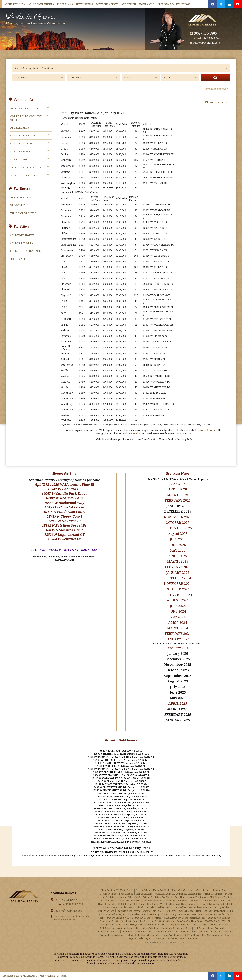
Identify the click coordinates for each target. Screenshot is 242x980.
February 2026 (178, 648)
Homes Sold (147, 4)
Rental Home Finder (190, 938)
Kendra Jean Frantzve (182, 890)
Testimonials (128, 931)
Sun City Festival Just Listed (180, 911)
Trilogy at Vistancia (26, 167)
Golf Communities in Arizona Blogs (211, 928)
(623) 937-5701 (211, 38)
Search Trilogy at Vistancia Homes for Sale (143, 925)
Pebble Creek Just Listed (131, 907)
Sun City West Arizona (219, 918)
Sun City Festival (23, 136)
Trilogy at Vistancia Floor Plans (214, 925)
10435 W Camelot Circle (64, 507)
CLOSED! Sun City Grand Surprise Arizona (185, 918)
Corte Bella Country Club (131, 901)
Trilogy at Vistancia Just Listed (182, 925)
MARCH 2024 (178, 628)
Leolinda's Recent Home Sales (177, 928)
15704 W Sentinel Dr (64, 539)
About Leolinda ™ (109, 890)
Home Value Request (172, 935)
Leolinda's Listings (150, 928)
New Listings (85, 4)
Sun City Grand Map (212, 935)
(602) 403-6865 (205, 33)
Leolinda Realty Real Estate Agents (142, 935)
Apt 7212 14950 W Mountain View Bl (64, 484)
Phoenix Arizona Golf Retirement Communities (178, 894)
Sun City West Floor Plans (189, 921)
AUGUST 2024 (178, 600)
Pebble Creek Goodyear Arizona (184, 904)
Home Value (19, 259)
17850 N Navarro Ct (64, 521)
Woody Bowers (203, 890)
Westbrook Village (25, 175)
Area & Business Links (187, 931)
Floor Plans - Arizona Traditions (190, 897)
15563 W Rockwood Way (64, 503)
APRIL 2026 (178, 489)
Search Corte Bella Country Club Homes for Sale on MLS (173, 901)
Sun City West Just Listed (162, 921)
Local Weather (126, 894)
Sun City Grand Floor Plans (148, 918)
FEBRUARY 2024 (178, 634)
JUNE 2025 (178, 545)
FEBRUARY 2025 (178, 567)
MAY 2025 (178, 550)
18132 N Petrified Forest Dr (64, 525)
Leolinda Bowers (36, 18)
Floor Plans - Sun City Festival (210, 911)
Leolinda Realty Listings (174, 4)
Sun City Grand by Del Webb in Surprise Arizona (165, 914)
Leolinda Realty (131, 433)
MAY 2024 (178, 617)
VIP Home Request (23, 213)
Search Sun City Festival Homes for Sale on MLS (140, 911)
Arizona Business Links (111, 935)
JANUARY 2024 (178, 639)
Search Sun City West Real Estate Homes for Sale (124, 921)
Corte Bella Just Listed (213, 901)
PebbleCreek (20, 128)
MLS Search (129, 4)
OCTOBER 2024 (178, 589)
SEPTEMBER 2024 (178, 595)
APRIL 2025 (178, 703)
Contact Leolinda (108, 894)
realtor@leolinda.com (207, 43)
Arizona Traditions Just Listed (157, 897)
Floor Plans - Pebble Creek (158, 907)
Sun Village (19, 159)
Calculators (172, 938)
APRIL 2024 (178, 622)
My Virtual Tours (145, 931)
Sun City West (20, 151)
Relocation (19, 205)
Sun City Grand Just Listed (120, 918)
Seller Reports (22, 243)
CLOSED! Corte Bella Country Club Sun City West (142, 904)
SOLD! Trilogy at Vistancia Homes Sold (119, 928)
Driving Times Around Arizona (216, 931)
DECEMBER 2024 (178, 578)
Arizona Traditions (25, 108)
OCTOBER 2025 (178, 522)
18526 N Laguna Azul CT (64, 534)
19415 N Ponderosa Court (64, 512)
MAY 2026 (178, 484)
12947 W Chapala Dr (64, 489)
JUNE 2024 (178, 611)
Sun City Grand (21, 144)
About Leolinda (15, 4)
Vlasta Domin (127, 890)
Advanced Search (216, 89)
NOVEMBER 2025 (178, 517)
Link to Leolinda (144, 894)
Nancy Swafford (161, 890)
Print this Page (216, 103)
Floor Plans (65, 4)
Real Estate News (165, 931)
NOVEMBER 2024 (178, 584)
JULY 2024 (178, 606)
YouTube (115, 931)
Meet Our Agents (107, 4)
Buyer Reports (21, 197)
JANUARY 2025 (178, 572)
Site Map (159, 938)
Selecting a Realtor (25, 251)
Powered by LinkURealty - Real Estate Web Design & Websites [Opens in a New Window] (165, 942)
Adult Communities (41, 4)
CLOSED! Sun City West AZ (217, 921)
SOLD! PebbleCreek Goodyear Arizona (192, 907)
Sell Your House (22, 235)
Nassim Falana (143, 890)
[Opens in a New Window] (213, 4)
